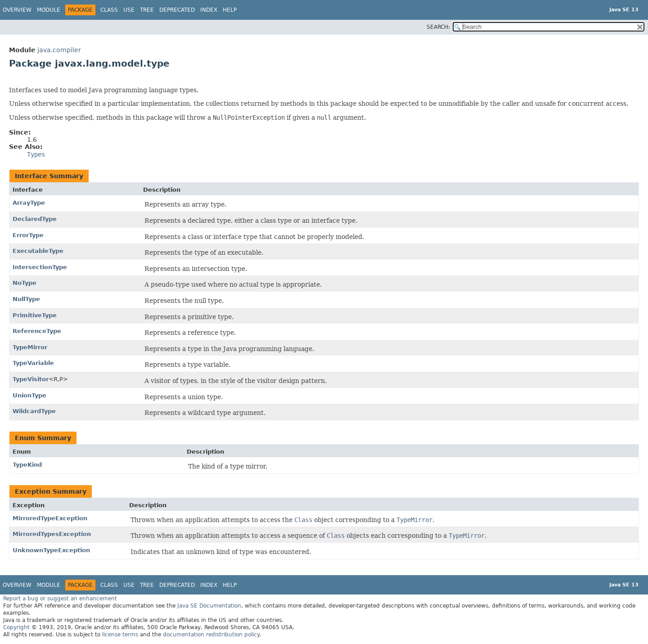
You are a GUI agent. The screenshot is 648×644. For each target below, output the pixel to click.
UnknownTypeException (51, 550)
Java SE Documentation (209, 606)
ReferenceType (37, 331)
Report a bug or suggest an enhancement (60, 599)
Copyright (16, 627)
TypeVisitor (31, 379)
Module (49, 10)
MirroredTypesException (52, 534)
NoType (25, 283)
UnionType (29, 395)
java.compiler (59, 50)
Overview (17, 10)
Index (209, 10)
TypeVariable (33, 363)
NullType (26, 299)
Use (129, 10)
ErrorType (28, 235)
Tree (147, 10)
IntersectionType (40, 267)
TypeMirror (30, 347)
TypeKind (27, 465)
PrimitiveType (35, 315)
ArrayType (29, 203)
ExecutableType (38, 251)
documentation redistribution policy (211, 635)
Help (230, 10)
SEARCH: (438, 27)
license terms (120, 635)
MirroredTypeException (50, 518)
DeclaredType (35, 219)
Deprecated (177, 10)
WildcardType (34, 411)
